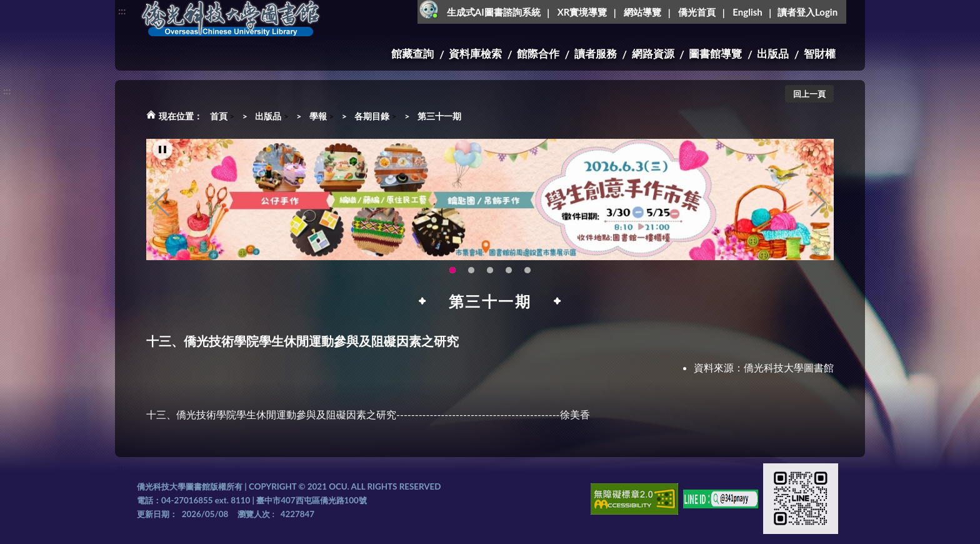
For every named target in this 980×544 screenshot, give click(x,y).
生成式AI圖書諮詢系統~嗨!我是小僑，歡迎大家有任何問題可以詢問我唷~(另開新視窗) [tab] (527, 272)
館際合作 (538, 53)
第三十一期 (439, 116)
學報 (318, 116)
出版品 (773, 53)
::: (122, 10)
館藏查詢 (412, 53)
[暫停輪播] (162, 151)
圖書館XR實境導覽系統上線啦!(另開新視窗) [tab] (490, 272)
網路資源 (653, 53)
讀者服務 (596, 53)
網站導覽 (642, 12)
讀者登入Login (807, 12)
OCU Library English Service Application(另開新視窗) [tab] (471, 272)
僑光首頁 (697, 12)
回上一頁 (809, 94)
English (747, 12)
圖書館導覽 (715, 53)
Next (818, 204)
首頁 (219, 116)
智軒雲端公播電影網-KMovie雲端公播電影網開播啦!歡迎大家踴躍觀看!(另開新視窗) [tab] (509, 272)
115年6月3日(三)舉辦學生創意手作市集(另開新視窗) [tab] (452, 272)
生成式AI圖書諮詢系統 (494, 12)
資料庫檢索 (475, 53)
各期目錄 (372, 116)
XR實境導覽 (582, 12)
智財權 (820, 53)
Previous (162, 204)
